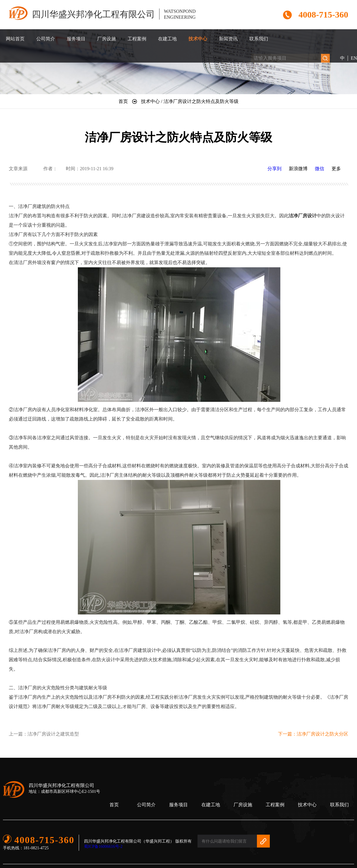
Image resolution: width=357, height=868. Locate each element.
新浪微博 (298, 169)
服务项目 (76, 39)
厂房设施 (107, 39)
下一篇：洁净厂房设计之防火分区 (313, 734)
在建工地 (167, 39)
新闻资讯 (228, 39)
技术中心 (198, 39)
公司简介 (46, 39)
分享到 (274, 169)
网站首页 (15, 39)
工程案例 (137, 39)
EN (354, 58)
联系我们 (259, 39)
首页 (114, 805)
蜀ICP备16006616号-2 (103, 847)
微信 (320, 169)
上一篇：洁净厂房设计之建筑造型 (44, 734)
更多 (336, 169)
